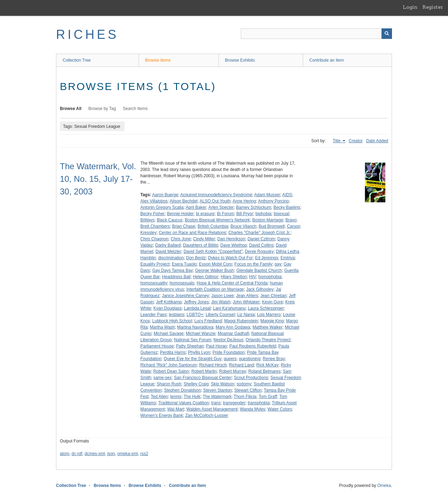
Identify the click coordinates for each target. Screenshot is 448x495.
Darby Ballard (168, 245)
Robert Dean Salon (171, 371)
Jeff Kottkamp (169, 302)
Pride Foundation (228, 352)
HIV (253, 277)
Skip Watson (222, 384)
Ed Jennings (267, 258)
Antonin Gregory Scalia (162, 207)
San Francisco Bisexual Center (203, 378)
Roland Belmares (264, 371)
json (111, 454)
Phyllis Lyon (199, 352)
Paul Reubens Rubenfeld (253, 346)
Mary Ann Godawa (233, 327)
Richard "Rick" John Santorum (169, 365)
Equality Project (155, 264)
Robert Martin (204, 371)
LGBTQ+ (195, 315)
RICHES (87, 35)
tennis (176, 397)
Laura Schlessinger (266, 308)
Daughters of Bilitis (201, 245)
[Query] (316, 34)
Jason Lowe (223, 296)
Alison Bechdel (184, 201)
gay (278, 264)
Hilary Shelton (234, 277)
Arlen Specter (221, 207)
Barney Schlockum (254, 207)
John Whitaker (246, 302)
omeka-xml (128, 454)
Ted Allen (159, 397)
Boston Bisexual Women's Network (217, 220)
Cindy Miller (204, 239)
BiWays (147, 220)
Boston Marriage (268, 220)
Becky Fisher (152, 214)
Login (410, 7)
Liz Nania (246, 315)
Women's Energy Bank (162, 415)
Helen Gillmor (206, 277)
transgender (234, 403)
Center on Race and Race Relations (192, 233)
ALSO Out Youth (215, 201)
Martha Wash (162, 327)
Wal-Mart (176, 409)
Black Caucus (170, 220)
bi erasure (205, 214)
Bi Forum (226, 214)
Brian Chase (184, 226)
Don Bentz (196, 258)
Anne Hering (244, 201)
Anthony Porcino (273, 201)
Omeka (384, 486)
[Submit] (387, 34)
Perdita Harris (173, 352)
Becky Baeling (287, 207)
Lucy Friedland (208, 321)
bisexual (281, 214)
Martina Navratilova (195, 327)
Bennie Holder (180, 214)
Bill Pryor (245, 214)
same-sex (162, 378)
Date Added (377, 141)
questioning (250, 359)
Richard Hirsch (213, 365)
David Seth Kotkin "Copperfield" (213, 252)
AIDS (287, 195)
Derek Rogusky (259, 252)
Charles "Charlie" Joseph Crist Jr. (259, 233)
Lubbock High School (172, 321)
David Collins (261, 245)
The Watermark (217, 397)
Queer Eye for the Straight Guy (193, 359)
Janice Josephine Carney (185, 296)
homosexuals (182, 283)
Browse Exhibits (240, 60)
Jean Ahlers (247, 296)
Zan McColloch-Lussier (207, 415)
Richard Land (241, 365)
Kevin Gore (272, 302)
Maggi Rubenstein (241, 321)
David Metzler (168, 252)
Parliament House (157, 346)
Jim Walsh (221, 302)
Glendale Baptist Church (259, 270)
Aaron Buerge (165, 195)
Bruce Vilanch (243, 226)
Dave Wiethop (234, 245)
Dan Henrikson (231, 239)
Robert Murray (233, 371)
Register (433, 7)
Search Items (135, 109)
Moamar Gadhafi (233, 334)
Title (337, 141)
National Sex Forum (192, 340)
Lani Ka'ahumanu (229, 308)
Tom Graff (268, 397)
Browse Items (158, 60)
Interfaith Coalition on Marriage (215, 289)
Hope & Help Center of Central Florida (232, 283)
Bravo (291, 220)
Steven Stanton (217, 390)
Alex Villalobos (154, 201)
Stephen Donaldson (182, 390)
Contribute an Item (327, 60)
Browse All (71, 109)
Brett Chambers (155, 226)
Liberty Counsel (220, 315)
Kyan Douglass (167, 308)
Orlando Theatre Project (268, 340)
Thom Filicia (245, 397)
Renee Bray (274, 359)
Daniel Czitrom (261, 239)
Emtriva (288, 258)
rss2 (144, 454)
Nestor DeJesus (228, 340)
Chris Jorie (181, 239)
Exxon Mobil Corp (215, 264)
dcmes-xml (95, 454)
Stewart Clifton (248, 390)
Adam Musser (267, 195)
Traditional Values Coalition (184, 403)
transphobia (259, 403)
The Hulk (192, 397)
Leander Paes (153, 315)
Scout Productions (251, 378)
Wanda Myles (253, 409)
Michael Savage (169, 334)
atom (65, 454)
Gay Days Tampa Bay (173, 270)
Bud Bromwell (272, 226)
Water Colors (280, 409)
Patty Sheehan (190, 346)
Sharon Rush (169, 384)
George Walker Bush (215, 270)
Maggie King (272, 321)
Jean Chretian (274, 296)
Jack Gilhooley (260, 289)
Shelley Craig (196, 384)
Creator (356, 141)
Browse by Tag (102, 109)
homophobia (270, 277)
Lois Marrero (269, 315)
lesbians (176, 315)
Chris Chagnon (154, 239)
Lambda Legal (197, 308)
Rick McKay (267, 365)
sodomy (244, 384)
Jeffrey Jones (197, 302)
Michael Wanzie (201, 334)
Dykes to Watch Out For (230, 258)
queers (230, 359)
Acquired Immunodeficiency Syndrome (216, 195)
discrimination (171, 258)
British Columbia (213, 226)
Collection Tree (77, 60)
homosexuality (154, 283)
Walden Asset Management (212, 409)
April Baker (196, 207)
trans (216, 403)
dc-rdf (77, 454)
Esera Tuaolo (184, 264)
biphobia (263, 214)
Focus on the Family (253, 264)
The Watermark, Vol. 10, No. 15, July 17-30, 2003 (98, 179)
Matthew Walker (267, 327)
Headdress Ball (176, 277)
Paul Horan (216, 346)
